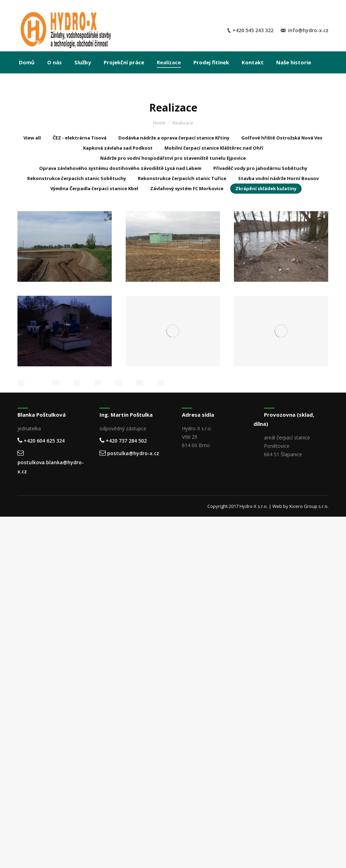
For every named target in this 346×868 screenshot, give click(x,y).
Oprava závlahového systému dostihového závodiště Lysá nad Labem (120, 168)
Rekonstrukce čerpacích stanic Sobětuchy (77, 178)
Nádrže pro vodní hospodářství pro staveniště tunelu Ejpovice (173, 158)
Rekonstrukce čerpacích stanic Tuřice (182, 178)
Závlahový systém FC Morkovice (187, 188)
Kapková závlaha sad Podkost (118, 148)
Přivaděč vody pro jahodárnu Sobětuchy (260, 168)
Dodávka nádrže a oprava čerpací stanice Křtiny (174, 138)
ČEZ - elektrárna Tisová (80, 138)
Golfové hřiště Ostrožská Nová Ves (282, 138)
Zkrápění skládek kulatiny (266, 188)
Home (159, 123)
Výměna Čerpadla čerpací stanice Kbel (94, 188)
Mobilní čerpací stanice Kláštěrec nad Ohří (214, 148)
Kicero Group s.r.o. (309, 506)
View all (32, 138)
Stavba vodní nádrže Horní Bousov (278, 178)
